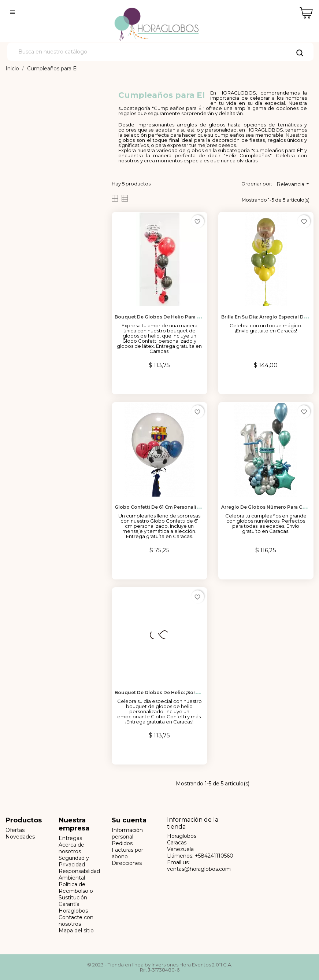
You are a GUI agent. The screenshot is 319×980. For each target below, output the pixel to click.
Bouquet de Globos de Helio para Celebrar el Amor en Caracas (189, 317)
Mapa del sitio (76, 931)
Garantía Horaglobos (73, 907)
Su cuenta (129, 820)
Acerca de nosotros (71, 848)
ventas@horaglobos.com (199, 869)
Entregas (70, 838)
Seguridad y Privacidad (74, 861)
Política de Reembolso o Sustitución (76, 891)
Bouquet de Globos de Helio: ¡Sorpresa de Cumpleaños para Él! (190, 692)
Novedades (20, 837)
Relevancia (294, 184)
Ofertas (15, 830)
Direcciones (127, 863)
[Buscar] (160, 52)
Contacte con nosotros (76, 921)
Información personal (127, 833)
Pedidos (122, 843)
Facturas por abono (127, 853)
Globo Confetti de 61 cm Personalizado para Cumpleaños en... (188, 507)
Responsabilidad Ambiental (79, 874)
